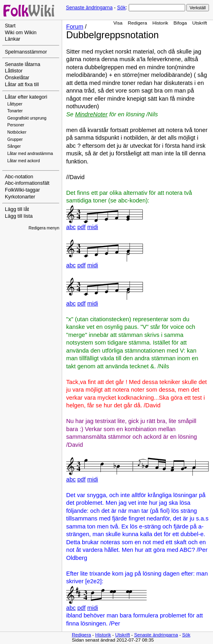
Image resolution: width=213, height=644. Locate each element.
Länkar (13, 39)
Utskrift (200, 23)
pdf (81, 227)
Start (10, 26)
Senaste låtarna (23, 64)
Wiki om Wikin (21, 33)
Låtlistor (14, 71)
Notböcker (17, 132)
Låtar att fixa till (22, 85)
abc (71, 227)
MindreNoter (91, 114)
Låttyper (15, 104)
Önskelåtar (17, 78)
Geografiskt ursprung (27, 118)
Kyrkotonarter (20, 197)
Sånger (14, 146)
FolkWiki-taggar (22, 190)
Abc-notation (19, 177)
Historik (160, 23)
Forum (75, 27)
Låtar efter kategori (26, 97)
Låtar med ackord (24, 161)
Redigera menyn (44, 228)
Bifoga (180, 23)
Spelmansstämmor (26, 52)
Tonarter (15, 111)
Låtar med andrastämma (30, 154)
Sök (121, 8)
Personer (16, 125)
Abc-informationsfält (27, 183)
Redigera (138, 23)
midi (93, 227)
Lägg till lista (19, 216)
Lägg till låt (17, 209)
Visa (118, 23)
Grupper (15, 139)
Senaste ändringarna (89, 8)
